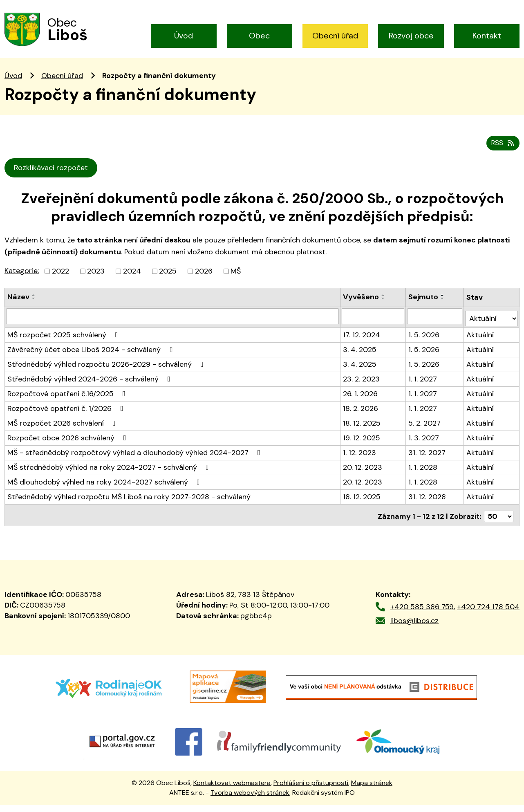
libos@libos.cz (414, 628)
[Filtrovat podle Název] (173, 328)
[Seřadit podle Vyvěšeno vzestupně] (384, 307)
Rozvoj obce (411, 36)
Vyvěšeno (361, 309)
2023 (96, 283)
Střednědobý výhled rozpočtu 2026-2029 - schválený (107, 374)
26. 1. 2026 (361, 403)
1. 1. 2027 (423, 388)
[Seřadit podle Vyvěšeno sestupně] (384, 310)
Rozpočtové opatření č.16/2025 (68, 403)
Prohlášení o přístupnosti (311, 790)
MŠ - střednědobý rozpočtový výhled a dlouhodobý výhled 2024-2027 (135, 462)
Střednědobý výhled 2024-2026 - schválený (91, 388)
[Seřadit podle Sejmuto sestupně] (443, 310)
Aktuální (480, 344)
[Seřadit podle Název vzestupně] (34, 307)
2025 (168, 283)
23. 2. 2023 (362, 388)
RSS (502, 155)
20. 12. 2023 (363, 477)
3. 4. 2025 (360, 359)
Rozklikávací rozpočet (53, 179)
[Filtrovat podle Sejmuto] (435, 328)
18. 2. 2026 (361, 418)
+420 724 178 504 (488, 614)
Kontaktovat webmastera (232, 790)
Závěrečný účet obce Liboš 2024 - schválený (92, 359)
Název (18, 309)
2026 (204, 283)
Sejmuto (424, 309)
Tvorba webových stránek (250, 800)
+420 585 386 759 (422, 614)
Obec (259, 36)
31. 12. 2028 (428, 506)
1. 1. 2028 (424, 477)
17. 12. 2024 (362, 344)
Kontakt (487, 36)
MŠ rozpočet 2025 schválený (64, 344)
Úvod (184, 36)
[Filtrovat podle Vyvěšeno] (374, 328)
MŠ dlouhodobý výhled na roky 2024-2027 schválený (105, 491)
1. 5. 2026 (425, 344)
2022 (60, 283)
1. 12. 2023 (360, 462)
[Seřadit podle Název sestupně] (34, 310)
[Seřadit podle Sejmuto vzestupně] (443, 307)
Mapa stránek (372, 790)
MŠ (236, 283)
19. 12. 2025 (362, 447)
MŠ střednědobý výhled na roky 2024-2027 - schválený (110, 477)
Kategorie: (22, 283)
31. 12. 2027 (428, 462)
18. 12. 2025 (362, 433)
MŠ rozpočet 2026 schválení (63, 433)
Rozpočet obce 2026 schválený (68, 447)
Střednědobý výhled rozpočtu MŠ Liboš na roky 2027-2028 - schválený (129, 506)
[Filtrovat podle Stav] (492, 328)
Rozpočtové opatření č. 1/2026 (67, 418)
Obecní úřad (335, 36)
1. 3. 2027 (424, 447)
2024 (132, 283)
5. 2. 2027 (425, 433)
